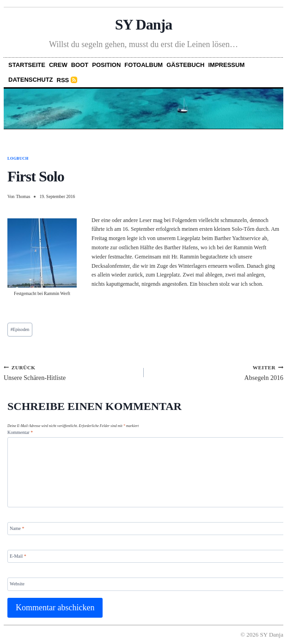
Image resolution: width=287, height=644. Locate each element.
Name (17, 528)
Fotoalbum (143, 65)
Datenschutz (31, 80)
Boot (80, 65)
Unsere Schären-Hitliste (70, 373)
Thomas (23, 196)
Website (17, 584)
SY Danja (144, 24)
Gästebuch (185, 65)
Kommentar (20, 432)
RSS (63, 80)
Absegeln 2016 (217, 373)
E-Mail (18, 556)
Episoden (20, 329)
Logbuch (18, 159)
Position (106, 65)
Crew (58, 65)
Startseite (27, 65)
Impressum (227, 65)
